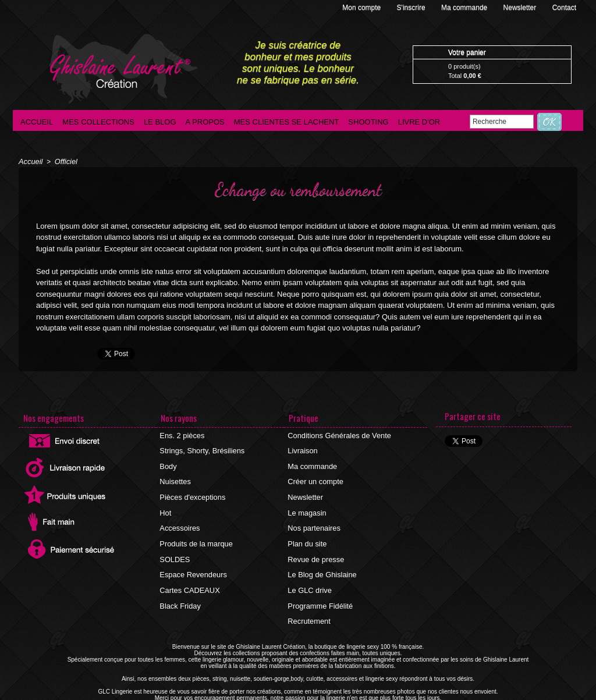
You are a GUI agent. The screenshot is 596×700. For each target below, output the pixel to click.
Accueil (37, 122)
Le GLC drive (309, 574)
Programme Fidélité (319, 588)
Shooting (368, 122)
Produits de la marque (195, 532)
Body (168, 463)
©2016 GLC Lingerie (263, 697)
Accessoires (180, 518)
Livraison (303, 449)
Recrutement (309, 602)
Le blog (160, 122)
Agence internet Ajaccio (330, 697)
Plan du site (307, 532)
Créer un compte (315, 477)
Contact (564, 8)
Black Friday (180, 588)
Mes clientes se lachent (287, 122)
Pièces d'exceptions (191, 491)
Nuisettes (175, 477)
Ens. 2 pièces (182, 435)
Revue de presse (315, 546)
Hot (166, 504)
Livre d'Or (419, 122)
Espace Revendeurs (192, 560)
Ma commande (465, 8)
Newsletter (521, 8)
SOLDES (175, 546)
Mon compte (362, 8)
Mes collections (98, 122)
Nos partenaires (313, 518)
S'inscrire (412, 8)
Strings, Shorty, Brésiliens (201, 449)
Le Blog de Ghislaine (321, 560)
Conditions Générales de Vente (337, 435)
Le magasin (307, 504)
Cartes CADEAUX (189, 574)
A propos (205, 122)
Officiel (64, 161)
